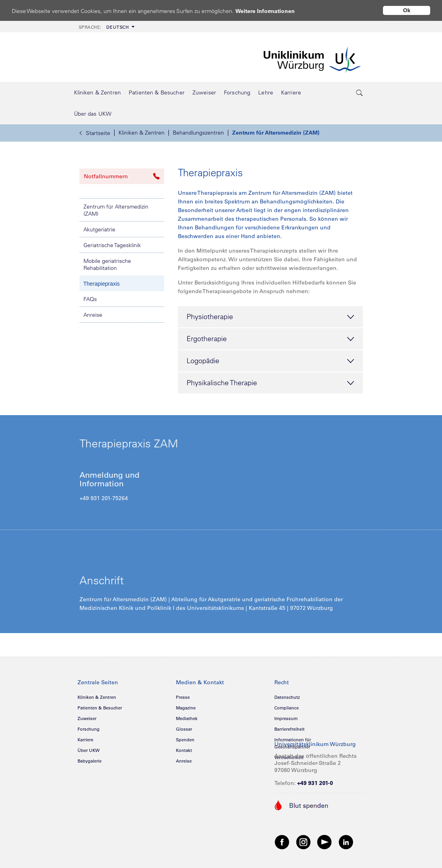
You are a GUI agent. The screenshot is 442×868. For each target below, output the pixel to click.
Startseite (95, 133)
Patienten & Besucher (100, 708)
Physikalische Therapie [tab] (270, 383)
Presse (183, 697)
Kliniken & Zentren (141, 133)
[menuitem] (106, 27)
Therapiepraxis (102, 284)
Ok (407, 10)
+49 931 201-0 (315, 783)
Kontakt (184, 750)
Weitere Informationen (273, 11)
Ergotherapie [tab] (270, 339)
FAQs (90, 299)
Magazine (186, 708)
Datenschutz (287, 697)
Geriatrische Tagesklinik (112, 245)
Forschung (89, 729)
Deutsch (104, 27)
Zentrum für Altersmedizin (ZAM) (276, 133)
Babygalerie (90, 761)
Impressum (286, 718)
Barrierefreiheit (289, 729)
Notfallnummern (122, 176)
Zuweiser (87, 718)
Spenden (185, 740)
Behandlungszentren (198, 133)
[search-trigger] (360, 92)
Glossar (184, 729)
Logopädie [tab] (270, 361)
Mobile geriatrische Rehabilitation (107, 264)
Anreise (93, 315)
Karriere (85, 740)
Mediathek (187, 718)
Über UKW (89, 750)
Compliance (287, 708)
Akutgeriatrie (99, 229)
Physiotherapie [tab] (270, 317)
